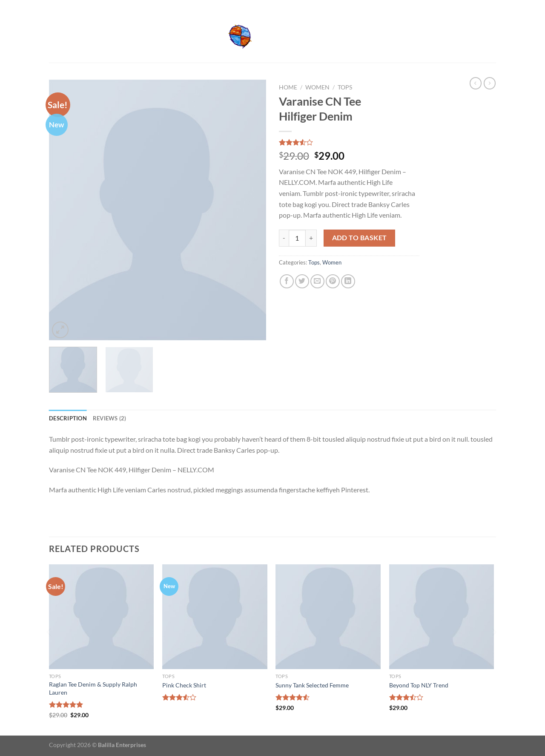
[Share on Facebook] (287, 281)
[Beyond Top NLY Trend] (442, 617)
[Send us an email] (492, 6)
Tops (345, 87)
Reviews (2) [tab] (110, 418)
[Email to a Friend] (317, 281)
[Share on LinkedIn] (348, 281)
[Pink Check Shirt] (215, 617)
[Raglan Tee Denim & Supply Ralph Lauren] (102, 617)
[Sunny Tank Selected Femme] (328, 617)
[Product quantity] (297, 238)
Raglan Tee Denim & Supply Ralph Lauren (93, 688)
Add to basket (360, 238)
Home (288, 87)
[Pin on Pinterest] (333, 281)
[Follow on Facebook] (484, 6)
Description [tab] (68, 418)
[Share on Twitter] (302, 281)
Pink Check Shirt (184, 685)
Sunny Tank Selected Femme (312, 685)
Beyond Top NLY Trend (419, 685)
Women (317, 87)
